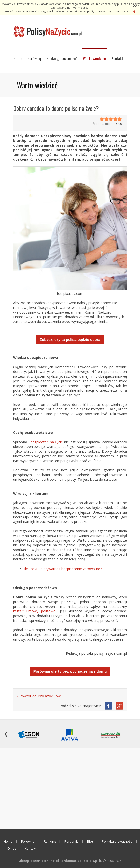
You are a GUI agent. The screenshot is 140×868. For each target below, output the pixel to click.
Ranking (50, 841)
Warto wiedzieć (94, 58)
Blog (90, 841)
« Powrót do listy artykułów (39, 696)
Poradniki (71, 841)
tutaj (132, 11)
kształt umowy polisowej (35, 611)
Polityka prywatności (117, 841)
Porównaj (34, 58)
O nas (12, 848)
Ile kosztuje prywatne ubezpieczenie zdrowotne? (63, 569)
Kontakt (117, 58)
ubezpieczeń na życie (46, 442)
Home (18, 58)
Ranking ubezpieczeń (62, 58)
